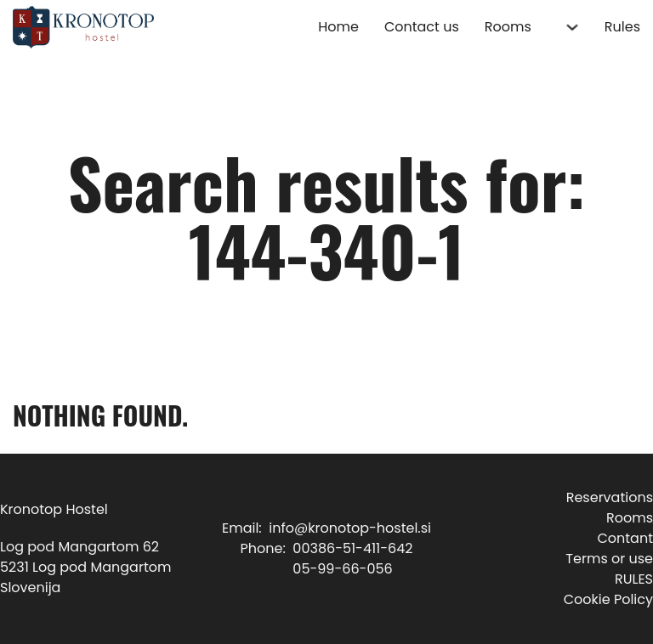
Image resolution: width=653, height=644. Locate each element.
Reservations (610, 497)
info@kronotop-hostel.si (350, 528)
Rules (622, 27)
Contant (625, 538)
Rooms (508, 27)
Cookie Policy (608, 599)
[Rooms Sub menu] (572, 27)
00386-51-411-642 (352, 548)
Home (338, 27)
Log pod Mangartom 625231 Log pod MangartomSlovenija (85, 567)
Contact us (422, 27)
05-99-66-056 (342, 569)
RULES (634, 579)
